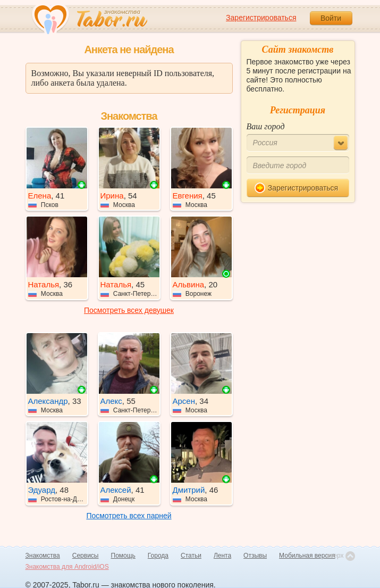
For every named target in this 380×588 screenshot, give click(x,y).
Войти (331, 18)
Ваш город (266, 126)
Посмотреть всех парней (129, 516)
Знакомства (43, 556)
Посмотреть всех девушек (129, 310)
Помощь (123, 556)
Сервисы (86, 556)
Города (158, 556)
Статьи (191, 556)
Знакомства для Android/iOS (67, 567)
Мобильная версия (307, 556)
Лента (222, 556)
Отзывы (255, 556)
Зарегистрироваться (261, 18)
